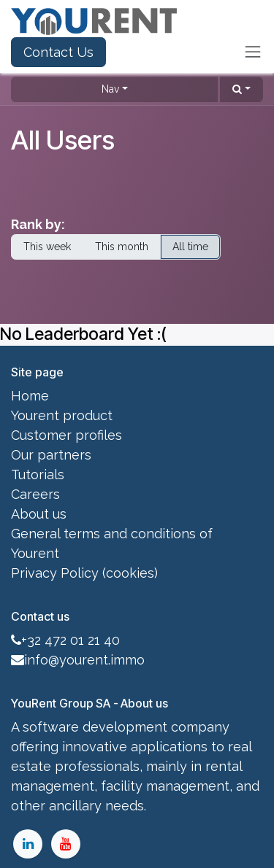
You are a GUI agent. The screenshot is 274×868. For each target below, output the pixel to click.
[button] (241, 89)
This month (122, 247)
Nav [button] (110, 89)
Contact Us (58, 52)
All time (190, 247)
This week (47, 247)
